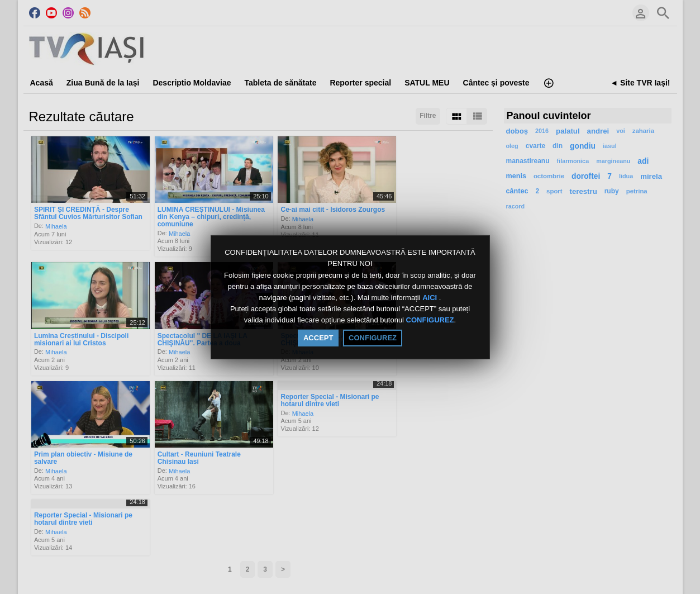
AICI (431, 298)
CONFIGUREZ (430, 320)
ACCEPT (318, 338)
